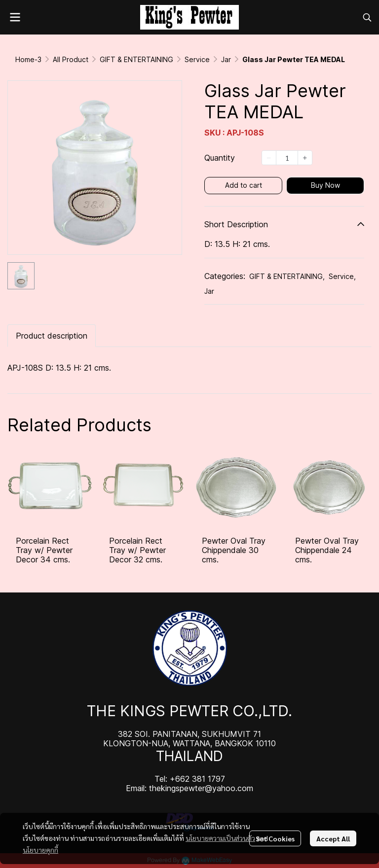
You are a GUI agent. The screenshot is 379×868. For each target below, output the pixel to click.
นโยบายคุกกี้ (40, 850)
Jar (226, 59)
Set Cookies (275, 838)
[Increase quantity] (305, 158)
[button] (367, 17)
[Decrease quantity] (269, 158)
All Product (71, 59)
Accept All (333, 838)
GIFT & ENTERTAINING (136, 59)
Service (197, 59)
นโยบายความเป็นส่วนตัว (220, 838)
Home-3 (28, 59)
